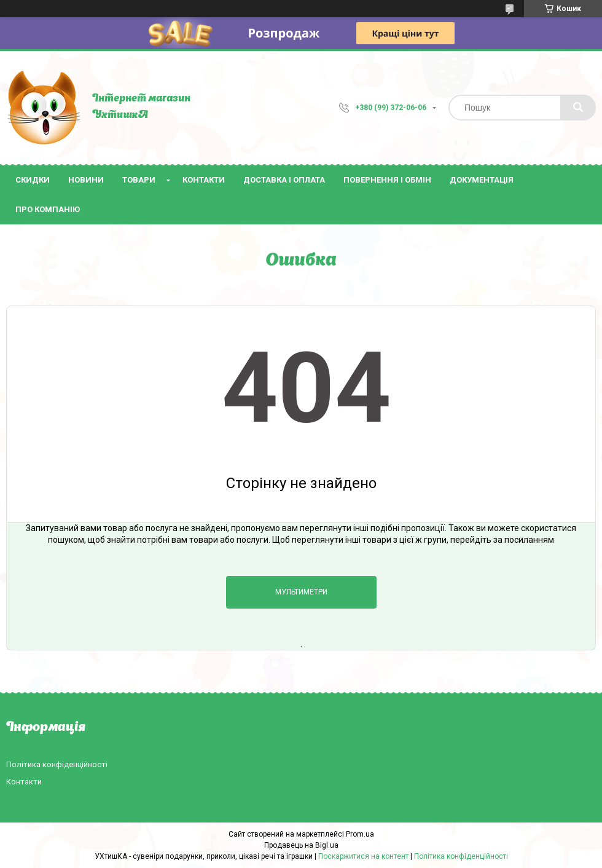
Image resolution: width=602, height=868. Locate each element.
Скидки (33, 180)
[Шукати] (578, 108)
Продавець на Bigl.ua (301, 845)
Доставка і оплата (284, 180)
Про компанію (48, 209)
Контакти (204, 180)
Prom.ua (360, 834)
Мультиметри (301, 592)
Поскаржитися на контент (363, 856)
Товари (139, 180)
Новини (86, 180)
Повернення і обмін (387, 180)
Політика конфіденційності (57, 764)
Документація (482, 180)
